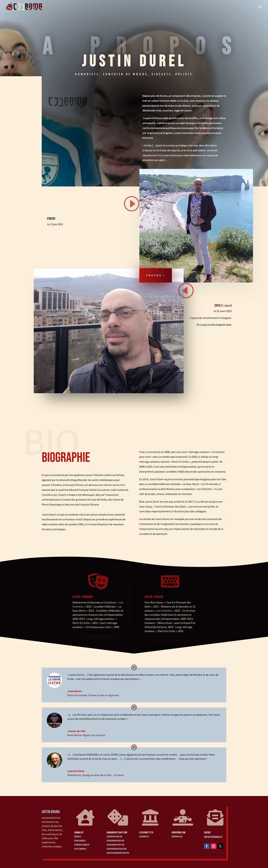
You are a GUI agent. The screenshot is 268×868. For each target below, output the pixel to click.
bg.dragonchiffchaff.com (115, 845)
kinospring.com (177, 837)
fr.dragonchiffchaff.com (115, 841)
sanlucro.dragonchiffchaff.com (118, 853)
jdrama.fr (78, 837)
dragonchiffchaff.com (114, 837)
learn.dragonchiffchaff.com (116, 849)
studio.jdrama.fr (80, 841)
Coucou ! (156, 275)
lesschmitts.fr (144, 837)
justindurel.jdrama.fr (82, 845)
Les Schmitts (164, 611)
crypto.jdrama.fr (80, 849)
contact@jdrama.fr (213, 837)
